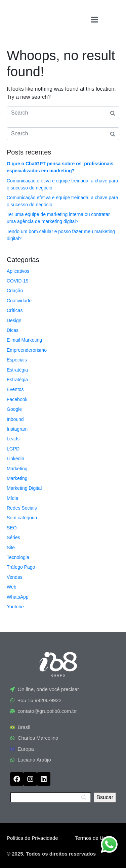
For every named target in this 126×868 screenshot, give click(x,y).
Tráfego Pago (21, 567)
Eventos (15, 389)
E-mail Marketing (24, 340)
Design (14, 320)
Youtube (15, 607)
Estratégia (17, 370)
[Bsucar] (105, 797)
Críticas (15, 310)
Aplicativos (18, 271)
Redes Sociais (22, 508)
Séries (13, 537)
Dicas (13, 330)
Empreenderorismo (27, 350)
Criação (15, 291)
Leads (13, 439)
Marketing (17, 469)
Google (14, 409)
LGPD (13, 449)
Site (11, 548)
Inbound (15, 419)
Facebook (17, 399)
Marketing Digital (24, 488)
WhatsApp (18, 597)
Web (12, 587)
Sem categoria (22, 518)
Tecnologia (18, 557)
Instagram (17, 429)
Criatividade (19, 301)
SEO (12, 528)
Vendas (15, 577)
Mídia (12, 498)
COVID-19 (18, 281)
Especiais (17, 360)
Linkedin (15, 459)
